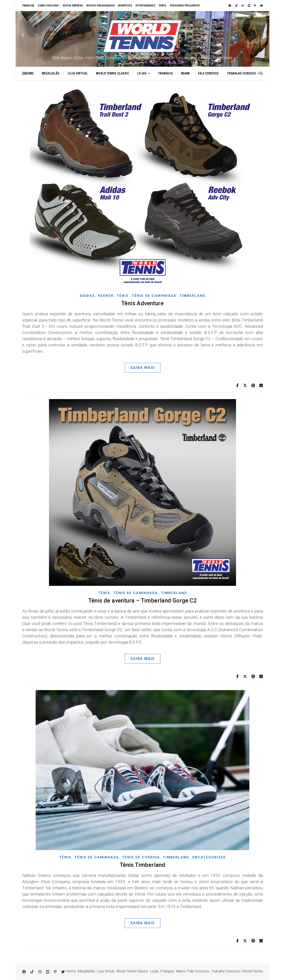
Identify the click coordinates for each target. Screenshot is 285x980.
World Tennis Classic (112, 73)
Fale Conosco (208, 73)
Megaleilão (51, 73)
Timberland (192, 296)
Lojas (142, 73)
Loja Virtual (78, 73)
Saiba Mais (143, 368)
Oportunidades (145, 6)
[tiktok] (237, 6)
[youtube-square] (249, 6)
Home (30, 73)
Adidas (87, 296)
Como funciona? (49, 6)
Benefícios (125, 6)
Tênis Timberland (142, 865)
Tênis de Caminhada (154, 296)
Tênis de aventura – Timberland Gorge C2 (143, 601)
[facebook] (230, 6)
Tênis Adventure (142, 303)
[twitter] (261, 6)
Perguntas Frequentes (185, 6)
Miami (185, 73)
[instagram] (243, 6)
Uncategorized (209, 857)
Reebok (106, 296)
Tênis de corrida (141, 857)
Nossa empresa (73, 6)
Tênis (123, 296)
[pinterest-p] (255, 6)
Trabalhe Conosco (242, 73)
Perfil (163, 6)
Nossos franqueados (101, 6)
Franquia (28, 6)
